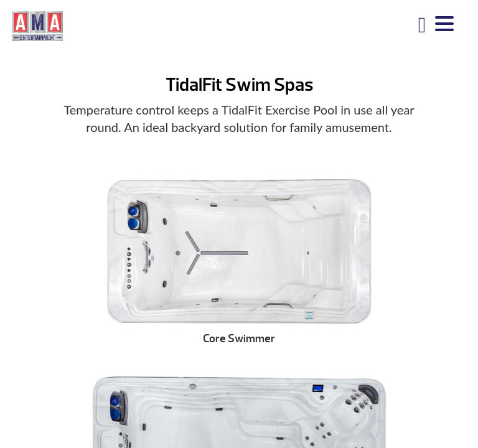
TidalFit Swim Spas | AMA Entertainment (38, 26)
